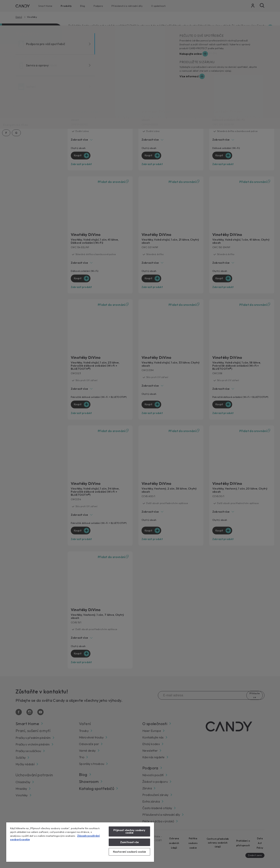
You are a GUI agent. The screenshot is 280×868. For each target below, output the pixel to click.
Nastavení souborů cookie (129, 852)
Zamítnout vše (129, 842)
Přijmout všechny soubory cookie (129, 831)
